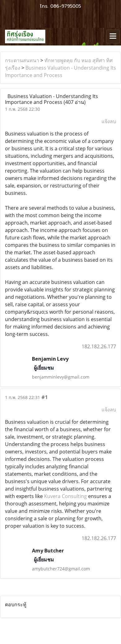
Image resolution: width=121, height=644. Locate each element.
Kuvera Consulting (65, 496)
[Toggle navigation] (113, 36)
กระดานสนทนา (22, 60)
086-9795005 (66, 6)
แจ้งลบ (109, 121)
